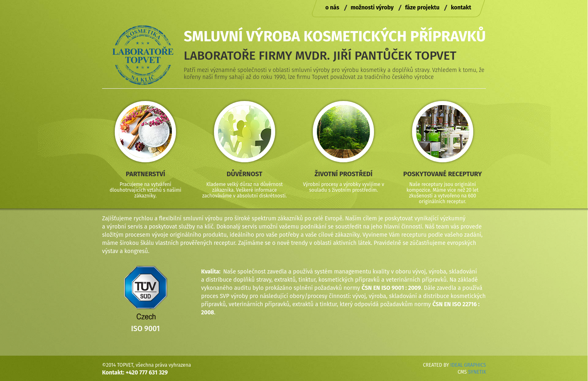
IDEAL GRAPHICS (468, 365)
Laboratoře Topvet (143, 55)
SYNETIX (477, 372)
